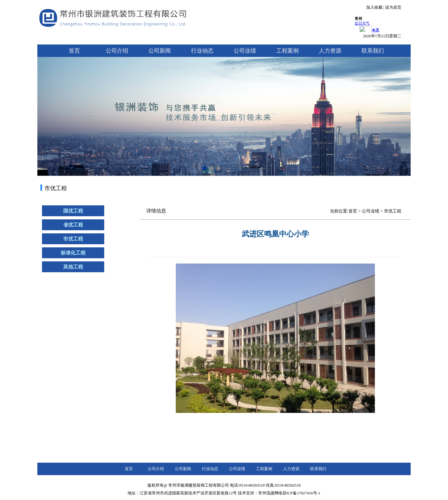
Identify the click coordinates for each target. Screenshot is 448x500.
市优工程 (73, 239)
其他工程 (73, 267)
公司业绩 (245, 51)
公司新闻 (160, 51)
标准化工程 (73, 253)
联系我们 (373, 51)
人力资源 (330, 51)
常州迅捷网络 (270, 493)
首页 (74, 51)
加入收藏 (374, 7)
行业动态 (202, 51)
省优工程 (73, 225)
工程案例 (287, 51)
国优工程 (73, 211)
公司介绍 (117, 51)
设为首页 (393, 7)
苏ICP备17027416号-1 (301, 493)
